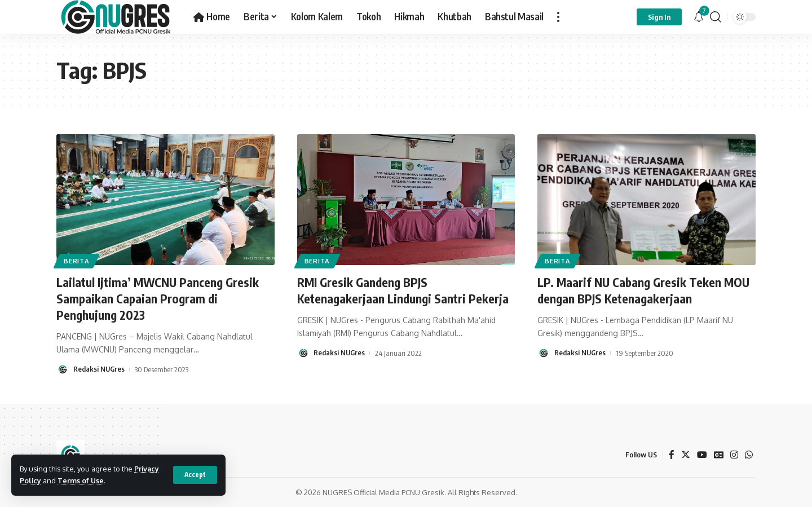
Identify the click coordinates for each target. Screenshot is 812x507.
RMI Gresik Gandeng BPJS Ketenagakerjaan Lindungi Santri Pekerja (405, 290)
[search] (716, 17)
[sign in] (659, 17)
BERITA (77, 260)
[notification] (699, 17)
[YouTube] (701, 454)
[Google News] (718, 454)
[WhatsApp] (749, 454)
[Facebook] (671, 454)
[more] (558, 17)
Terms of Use (81, 480)
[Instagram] (734, 454)
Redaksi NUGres (99, 369)
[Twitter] (685, 454)
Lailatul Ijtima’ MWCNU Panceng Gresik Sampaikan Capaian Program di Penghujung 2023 (160, 298)
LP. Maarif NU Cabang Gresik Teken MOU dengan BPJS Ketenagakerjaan (645, 290)
